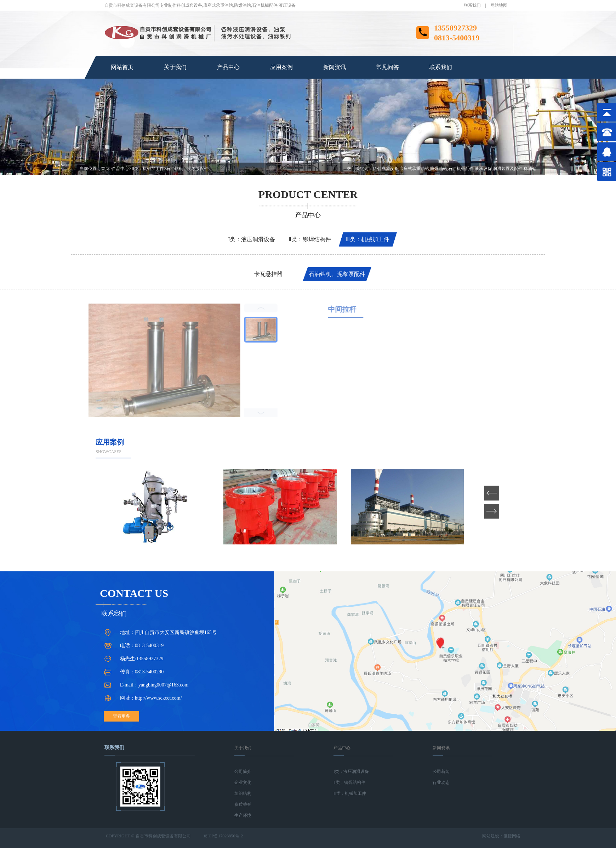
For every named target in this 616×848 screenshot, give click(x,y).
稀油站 (530, 169)
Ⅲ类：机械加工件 (148, 169)
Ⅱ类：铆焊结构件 (310, 239)
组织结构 (243, 793)
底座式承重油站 (218, 5)
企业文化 (243, 782)
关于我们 (175, 67)
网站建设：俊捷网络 (501, 836)
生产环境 (243, 815)
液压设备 (287, 5)
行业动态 (441, 782)
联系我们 (472, 5)
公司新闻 (441, 771)
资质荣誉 (243, 804)
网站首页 (122, 67)
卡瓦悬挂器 (268, 274)
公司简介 (243, 771)
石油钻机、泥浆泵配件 (187, 169)
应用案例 (281, 67)
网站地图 (499, 5)
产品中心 (228, 67)
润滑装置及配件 (508, 169)
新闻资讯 (335, 67)
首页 (106, 169)
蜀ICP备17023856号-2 (223, 836)
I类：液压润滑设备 (252, 239)
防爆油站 (243, 5)
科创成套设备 (189, 5)
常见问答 (388, 67)
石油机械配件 (265, 5)
